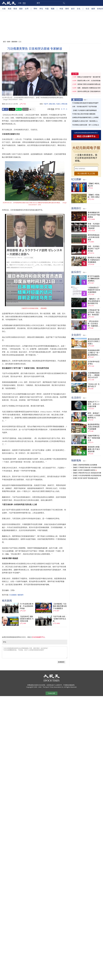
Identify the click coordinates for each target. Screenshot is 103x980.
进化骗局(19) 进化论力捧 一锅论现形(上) (85, 121)
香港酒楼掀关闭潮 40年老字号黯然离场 (94, 215)
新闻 (9, 42)
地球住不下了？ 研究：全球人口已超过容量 (94, 404)
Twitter (12, 109)
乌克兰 (58, 104)
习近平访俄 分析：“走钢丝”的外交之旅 (60, 619)
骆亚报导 (21, 595)
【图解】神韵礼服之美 (94, 185)
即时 (35, 9)
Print (32, 109)
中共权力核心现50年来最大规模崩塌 (84, 114)
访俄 (50, 104)
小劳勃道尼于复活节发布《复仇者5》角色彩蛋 (94, 312)
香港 (15, 9)
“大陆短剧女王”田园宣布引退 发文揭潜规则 (94, 290)
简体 (24, 3)
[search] (51, 3)
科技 (61, 9)
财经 (67, 9)
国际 (21, 9)
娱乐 (73, 9)
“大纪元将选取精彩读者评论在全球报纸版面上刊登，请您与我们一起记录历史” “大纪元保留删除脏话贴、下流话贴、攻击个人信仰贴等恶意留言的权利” (35, 652)
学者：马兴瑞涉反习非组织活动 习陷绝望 (94, 226)
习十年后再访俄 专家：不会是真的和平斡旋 (27, 606)
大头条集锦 (13, 595)
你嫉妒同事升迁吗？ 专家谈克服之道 (94, 438)
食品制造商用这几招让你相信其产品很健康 (94, 427)
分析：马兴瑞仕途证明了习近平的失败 (85, 107)
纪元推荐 (79, 100)
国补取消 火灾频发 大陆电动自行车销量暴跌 (94, 260)
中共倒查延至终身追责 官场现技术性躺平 (86, 103)
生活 (87, 9)
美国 (10, 9)
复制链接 (25, 109)
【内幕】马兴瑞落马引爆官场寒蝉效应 (85, 110)
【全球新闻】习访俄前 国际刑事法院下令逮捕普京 (60, 606)
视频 (53, 9)
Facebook (5, 109)
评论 (41, 9)
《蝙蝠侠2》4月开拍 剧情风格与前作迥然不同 (94, 301)
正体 (20, 3)
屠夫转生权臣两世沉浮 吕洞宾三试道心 (94, 341)
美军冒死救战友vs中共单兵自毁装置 (94, 237)
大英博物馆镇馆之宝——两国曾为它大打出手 (94, 375)
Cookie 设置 (51, 693)
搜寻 (64, 3)
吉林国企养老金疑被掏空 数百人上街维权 (85, 117)
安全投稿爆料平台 (38, 637)
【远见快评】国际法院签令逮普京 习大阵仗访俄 (27, 619)
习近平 (46, 104)
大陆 (4, 9)
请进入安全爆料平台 (86, 136)
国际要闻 (14, 42)
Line (19, 109)
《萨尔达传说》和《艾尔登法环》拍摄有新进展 (94, 324)
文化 (79, 9)
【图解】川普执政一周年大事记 (94, 196)
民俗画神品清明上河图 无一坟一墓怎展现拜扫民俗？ (94, 353)
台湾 (27, 9)
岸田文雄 (64, 104)
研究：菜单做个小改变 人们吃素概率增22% (94, 415)
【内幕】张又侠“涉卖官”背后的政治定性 (85, 478)
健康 (93, 9)
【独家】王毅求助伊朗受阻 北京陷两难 (85, 465)
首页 (4, 42)
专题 (47, 9)
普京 (54, 104)
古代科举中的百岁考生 (94, 363)
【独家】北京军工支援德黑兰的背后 (84, 470)
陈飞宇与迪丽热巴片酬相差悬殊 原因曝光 (94, 279)
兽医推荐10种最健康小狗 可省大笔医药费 (94, 449)
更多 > (86, 100)
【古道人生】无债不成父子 (94, 385)
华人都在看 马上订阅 (86, 173)
